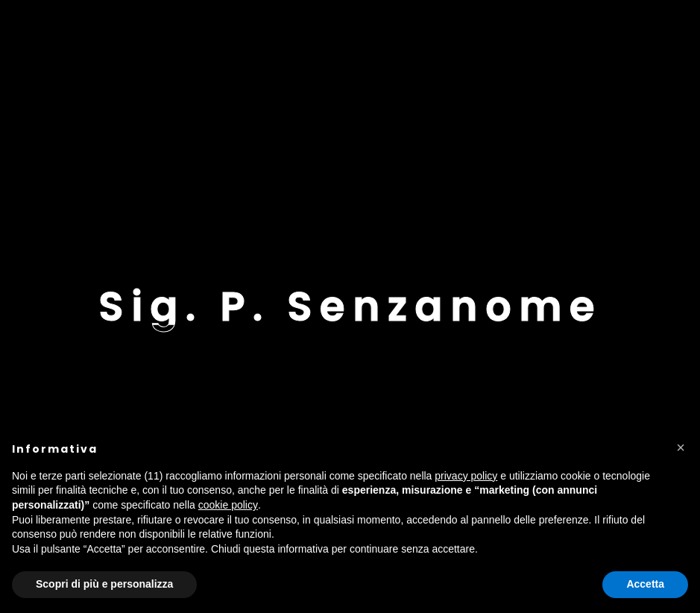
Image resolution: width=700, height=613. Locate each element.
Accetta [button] (645, 584)
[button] (681, 447)
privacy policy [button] (466, 476)
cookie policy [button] (228, 505)
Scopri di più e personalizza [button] (104, 584)
